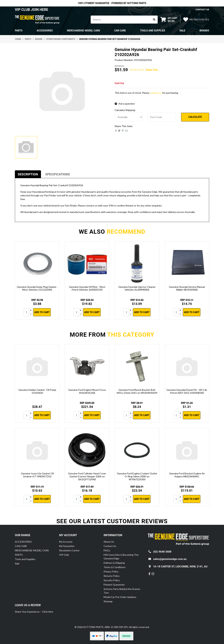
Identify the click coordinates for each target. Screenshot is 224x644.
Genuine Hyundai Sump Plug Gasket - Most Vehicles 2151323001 (37, 288)
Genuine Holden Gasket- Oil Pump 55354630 (37, 391)
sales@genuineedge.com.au (170, 559)
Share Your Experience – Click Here (34, 612)
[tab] (28, 174)
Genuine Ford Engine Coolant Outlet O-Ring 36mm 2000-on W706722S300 (137, 476)
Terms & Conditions (115, 567)
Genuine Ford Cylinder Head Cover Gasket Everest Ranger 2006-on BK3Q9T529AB (87, 476)
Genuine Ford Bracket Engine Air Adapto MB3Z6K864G (187, 475)
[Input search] (121, 20)
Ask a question (125, 104)
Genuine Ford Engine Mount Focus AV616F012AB (87, 391)
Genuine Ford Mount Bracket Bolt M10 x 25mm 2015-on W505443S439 (137, 391)
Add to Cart (42, 312)
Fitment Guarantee (114, 585)
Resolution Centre (69, 550)
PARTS (19, 555)
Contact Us (110, 546)
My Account (66, 542)
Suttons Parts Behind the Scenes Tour (122, 591)
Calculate (195, 117)
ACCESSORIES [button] (45, 31)
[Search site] (154, 20)
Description (28, 174)
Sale (182, 31)
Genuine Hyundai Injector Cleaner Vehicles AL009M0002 (137, 288)
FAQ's (107, 550)
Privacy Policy (111, 571)
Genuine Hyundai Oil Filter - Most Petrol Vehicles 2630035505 (87, 288)
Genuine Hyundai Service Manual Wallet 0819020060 (187, 288)
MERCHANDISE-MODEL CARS (32, 550)
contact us (202, 10)
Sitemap (108, 601)
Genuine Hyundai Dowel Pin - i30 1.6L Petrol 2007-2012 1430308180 (187, 391)
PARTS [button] (19, 31)
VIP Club (64, 555)
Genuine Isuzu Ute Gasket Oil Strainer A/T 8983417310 (37, 475)
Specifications (58, 174)
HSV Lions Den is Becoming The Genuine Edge (121, 557)
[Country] (129, 117)
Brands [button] (204, 31)
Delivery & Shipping (114, 563)
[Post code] (162, 117)
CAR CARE (21, 546)
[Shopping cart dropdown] (169, 19)
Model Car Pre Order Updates (120, 597)
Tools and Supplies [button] (153, 31)
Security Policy (112, 580)
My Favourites (67, 546)
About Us (109, 542)
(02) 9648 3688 (162, 552)
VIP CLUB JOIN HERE (32, 10)
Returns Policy (112, 576)
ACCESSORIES (23, 542)
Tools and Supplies (25, 559)
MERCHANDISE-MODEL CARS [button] (84, 31)
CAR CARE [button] (120, 31)
